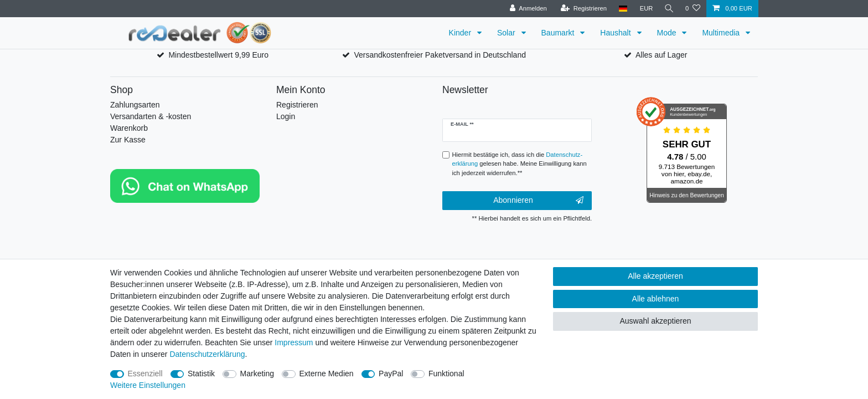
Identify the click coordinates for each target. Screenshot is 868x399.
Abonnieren (538, 201)
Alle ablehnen (656, 299)
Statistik (201, 374)
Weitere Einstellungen (148, 385)
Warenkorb (129, 128)
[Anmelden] (526, 9)
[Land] (621, 9)
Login (286, 116)
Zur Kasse (128, 140)
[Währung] (644, 9)
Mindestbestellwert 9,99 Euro (218, 55)
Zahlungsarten (135, 105)
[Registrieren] (582, 9)
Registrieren (297, 105)
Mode (668, 33)
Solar (507, 33)
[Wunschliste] (693, 9)
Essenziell (145, 374)
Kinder (461, 33)
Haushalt (616, 33)
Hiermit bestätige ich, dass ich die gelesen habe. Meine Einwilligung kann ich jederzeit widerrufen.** (520, 164)
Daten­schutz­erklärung (207, 354)
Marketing (257, 374)
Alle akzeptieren (655, 276)
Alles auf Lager (661, 55)
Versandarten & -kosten (151, 116)
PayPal (391, 374)
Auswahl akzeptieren (655, 321)
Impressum (294, 342)
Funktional (446, 374)
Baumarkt (559, 33)
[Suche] (668, 9)
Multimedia (722, 33)
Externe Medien (327, 374)
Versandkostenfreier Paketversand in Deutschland (440, 55)
